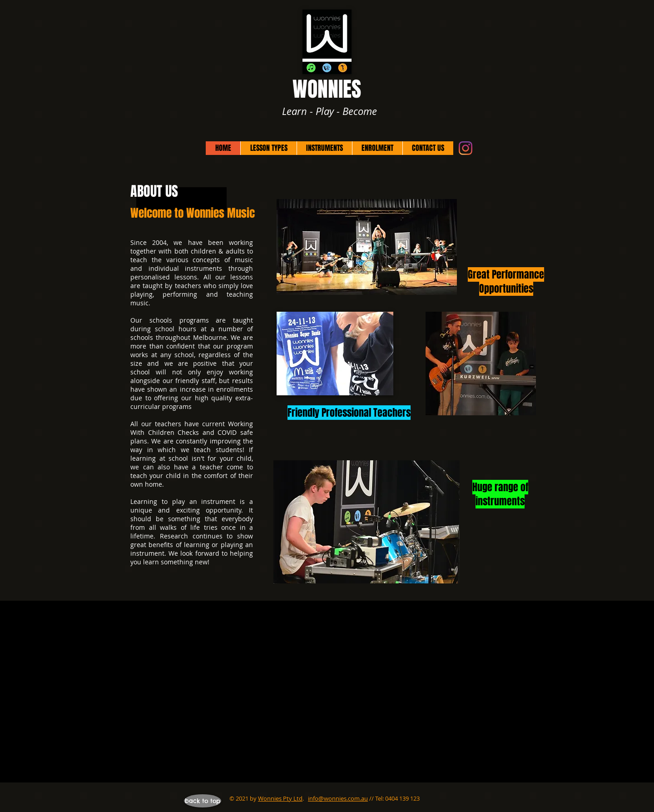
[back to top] (203, 801)
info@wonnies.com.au (338, 798)
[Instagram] (466, 148)
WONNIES (329, 89)
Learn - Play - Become (329, 111)
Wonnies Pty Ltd (280, 798)
